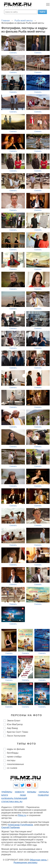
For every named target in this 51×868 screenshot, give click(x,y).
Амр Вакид (12, 728)
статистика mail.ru (12, 802)
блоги (5, 795)
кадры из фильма (16, 749)
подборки (43, 795)
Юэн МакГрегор (15, 724)
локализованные (15, 764)
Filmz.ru (22, 815)
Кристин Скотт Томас (18, 732)
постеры (11, 760)
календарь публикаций (14, 798)
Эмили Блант (14, 721)
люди (23, 795)
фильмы (32, 792)
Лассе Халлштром (16, 736)
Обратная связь (38, 860)
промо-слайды (14, 757)
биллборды (13, 753)
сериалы (44, 792)
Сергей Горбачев (10, 827)
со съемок (12, 768)
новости (20, 792)
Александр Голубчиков (20, 825)
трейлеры (7, 792)
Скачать (13, 53)
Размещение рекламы (26, 863)
